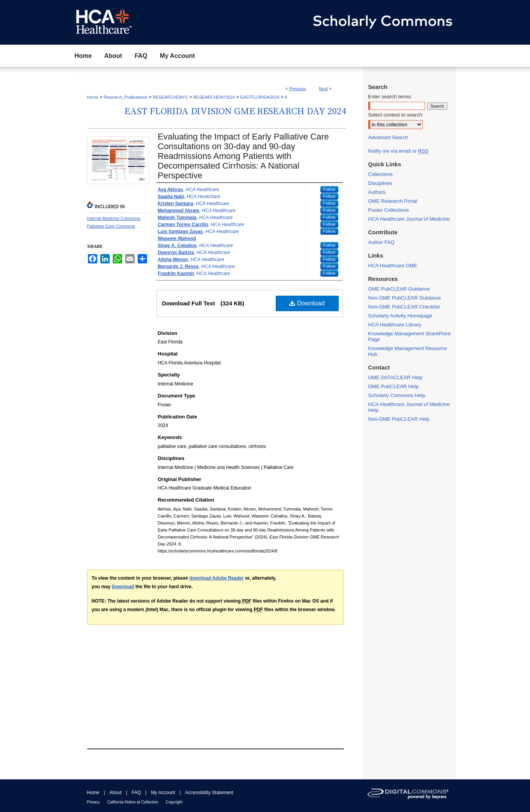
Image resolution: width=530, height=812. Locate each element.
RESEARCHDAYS (170, 97)
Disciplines (380, 183)
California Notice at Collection (133, 802)
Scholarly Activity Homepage (400, 316)
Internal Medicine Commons (114, 218)
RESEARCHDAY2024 (214, 97)
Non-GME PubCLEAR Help (399, 419)
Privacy (94, 802)
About (115, 793)
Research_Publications (126, 97)
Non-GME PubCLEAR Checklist (404, 307)
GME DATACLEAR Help (395, 377)
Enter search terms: (390, 97)
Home (93, 97)
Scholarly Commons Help (397, 395)
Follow (329, 189)
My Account (163, 793)
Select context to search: (396, 115)
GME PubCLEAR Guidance (399, 289)
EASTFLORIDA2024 (260, 97)
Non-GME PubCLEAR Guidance (405, 298)
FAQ (136, 793)
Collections (381, 174)
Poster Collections (389, 210)
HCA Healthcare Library (395, 325)
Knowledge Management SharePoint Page (409, 336)
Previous (298, 89)
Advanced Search (388, 137)
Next (323, 89)
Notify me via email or (398, 151)
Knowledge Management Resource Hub (408, 351)
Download (307, 303)
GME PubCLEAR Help (394, 386)
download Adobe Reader (217, 578)
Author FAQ (381, 242)
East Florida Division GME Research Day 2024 (235, 112)
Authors (377, 192)
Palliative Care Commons (111, 226)
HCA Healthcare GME (393, 266)
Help (409, 407)
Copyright (174, 802)
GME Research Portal (393, 201)
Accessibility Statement (209, 793)
